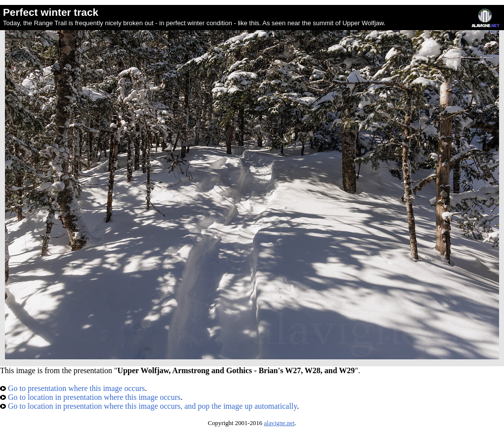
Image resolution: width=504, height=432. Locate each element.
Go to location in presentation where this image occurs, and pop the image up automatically (148, 406)
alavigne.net (279, 423)
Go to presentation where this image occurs (72, 388)
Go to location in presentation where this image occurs (90, 397)
